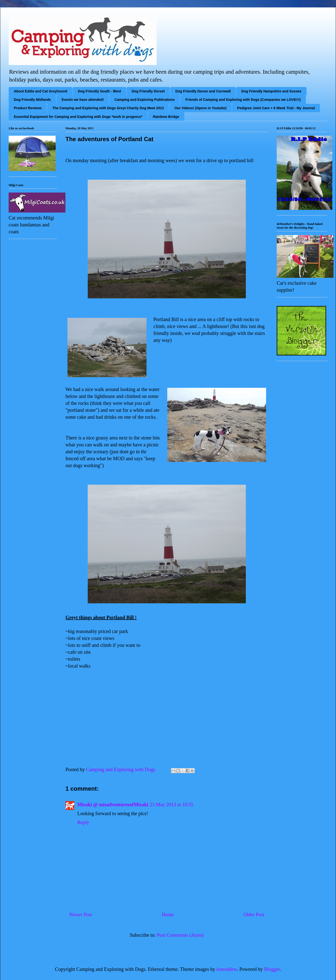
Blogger (272, 969)
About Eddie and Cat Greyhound (41, 91)
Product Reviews (28, 108)
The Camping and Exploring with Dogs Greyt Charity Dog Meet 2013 (108, 108)
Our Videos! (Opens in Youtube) (200, 108)
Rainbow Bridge (166, 117)
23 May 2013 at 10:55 (172, 805)
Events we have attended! (83, 100)
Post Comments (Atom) (180, 935)
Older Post (254, 915)
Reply (83, 822)
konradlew (227, 969)
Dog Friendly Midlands (32, 100)
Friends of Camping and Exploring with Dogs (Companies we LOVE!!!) (243, 100)
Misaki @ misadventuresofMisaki (113, 805)
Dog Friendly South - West (99, 91)
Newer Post (81, 915)
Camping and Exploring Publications (145, 100)
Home (168, 915)
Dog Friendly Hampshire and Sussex (272, 91)
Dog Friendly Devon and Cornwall (203, 91)
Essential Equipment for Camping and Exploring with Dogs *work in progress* (78, 117)
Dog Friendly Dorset (148, 91)
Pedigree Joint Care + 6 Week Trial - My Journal (276, 108)
